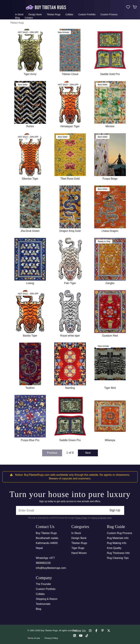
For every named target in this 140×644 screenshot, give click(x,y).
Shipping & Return (47, 599)
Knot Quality (114, 548)
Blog (17, 18)
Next (88, 453)
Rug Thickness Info (118, 553)
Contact (29, 18)
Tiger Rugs (78, 548)
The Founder (43, 584)
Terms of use (34, 638)
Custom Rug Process (119, 533)
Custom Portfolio (87, 14)
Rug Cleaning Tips (118, 558)
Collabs (69, 14)
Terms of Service (99, 518)
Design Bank (35, 14)
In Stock (19, 14)
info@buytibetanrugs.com (51, 568)
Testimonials (43, 604)
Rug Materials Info (118, 538)
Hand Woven (79, 553)
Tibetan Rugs (54, 14)
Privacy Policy (81, 518)
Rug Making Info (117, 543)
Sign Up (115, 510)
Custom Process (109, 14)
